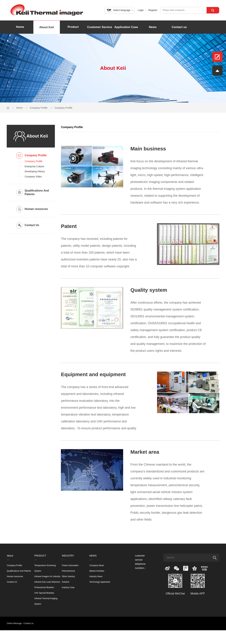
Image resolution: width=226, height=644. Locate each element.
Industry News (96, 576)
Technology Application (100, 582)
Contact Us (12, 582)
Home (20, 27)
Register (153, 10)
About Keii (47, 27)
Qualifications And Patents (19, 571)
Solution (65, 582)
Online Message (14, 623)
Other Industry (68, 576)
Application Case (126, 27)
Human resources (15, 576)
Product (73, 27)
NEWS (93, 556)
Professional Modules (44, 587)
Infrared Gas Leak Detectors (47, 582)
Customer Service (100, 27)
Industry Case (68, 587)
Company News (97, 565)
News (153, 27)
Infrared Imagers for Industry (47, 576)
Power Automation (70, 565)
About (10, 556)
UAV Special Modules (44, 593)
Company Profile (39, 108)
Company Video (33, 177)
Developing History (35, 171)
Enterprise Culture (34, 166)
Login (141, 10)
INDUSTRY (68, 556)
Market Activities (97, 571)
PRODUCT (40, 556)
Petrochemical (68, 571)
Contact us (179, 27)
